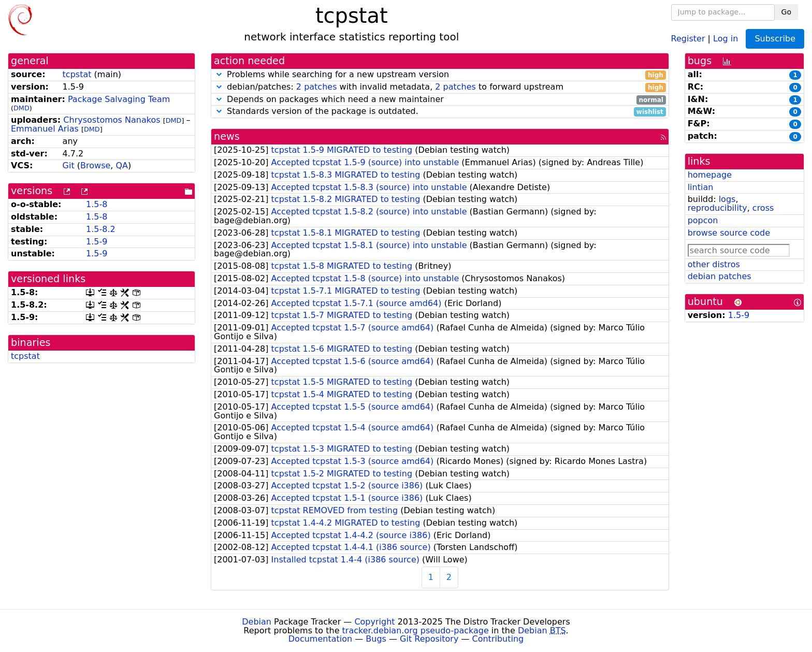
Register (688, 38)
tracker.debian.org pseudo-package (416, 631)
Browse (95, 165)
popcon (703, 220)
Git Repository (429, 639)
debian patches (720, 276)
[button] (219, 74)
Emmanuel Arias (45, 129)
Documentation (320, 639)
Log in (726, 38)
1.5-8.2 (101, 229)
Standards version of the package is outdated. (440, 112)
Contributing (498, 639)
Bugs (376, 639)
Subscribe (775, 39)
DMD (21, 108)
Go (786, 12)
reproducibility (717, 208)
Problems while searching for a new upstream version (440, 75)
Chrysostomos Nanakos (112, 120)
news (227, 136)
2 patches (317, 87)
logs (727, 199)
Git (69, 165)
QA (122, 165)
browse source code (729, 233)
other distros (714, 264)
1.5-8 (97, 204)
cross (763, 208)
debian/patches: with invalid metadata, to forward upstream (440, 87)
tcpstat (77, 74)
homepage (710, 175)
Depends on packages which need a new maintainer (440, 100)
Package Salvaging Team (119, 99)
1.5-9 (97, 242)
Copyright (374, 622)
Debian (257, 622)
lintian (701, 187)
